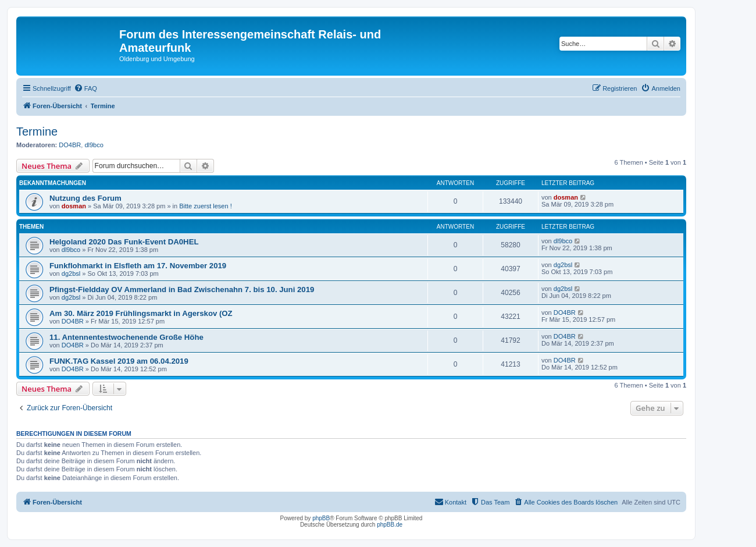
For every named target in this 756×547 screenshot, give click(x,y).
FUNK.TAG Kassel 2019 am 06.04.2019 (119, 361)
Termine (37, 132)
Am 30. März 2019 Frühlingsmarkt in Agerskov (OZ (141, 313)
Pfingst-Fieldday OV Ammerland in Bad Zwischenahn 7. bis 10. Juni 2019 (182, 290)
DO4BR (70, 145)
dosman (74, 206)
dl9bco (94, 145)
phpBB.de (390, 525)
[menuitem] (85, 88)
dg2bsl (71, 273)
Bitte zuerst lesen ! (206, 206)
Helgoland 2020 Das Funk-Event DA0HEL (124, 242)
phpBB (321, 518)
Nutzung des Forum (85, 198)
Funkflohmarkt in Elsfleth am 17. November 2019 (138, 266)
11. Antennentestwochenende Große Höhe (126, 337)
